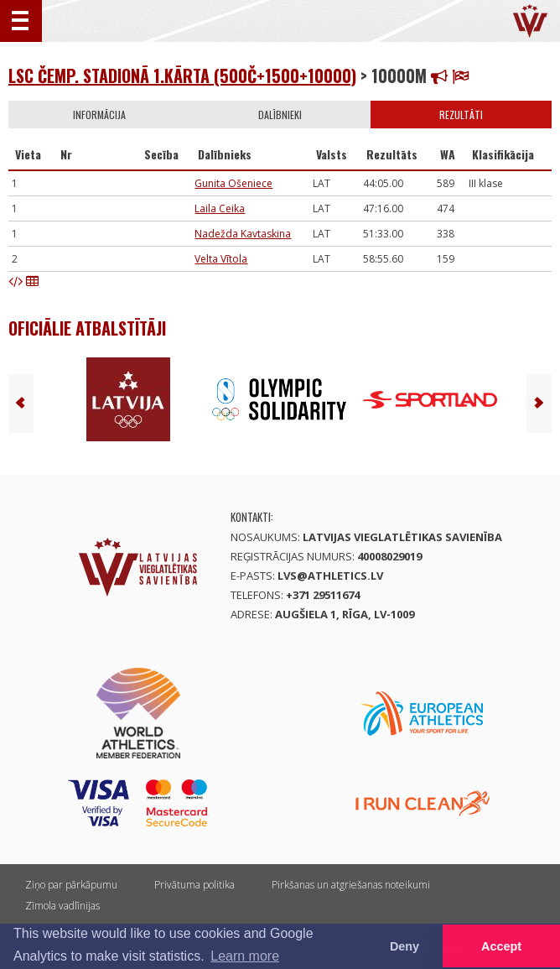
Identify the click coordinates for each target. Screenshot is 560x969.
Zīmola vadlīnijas (62, 906)
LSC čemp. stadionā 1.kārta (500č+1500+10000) (182, 76)
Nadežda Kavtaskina (243, 234)
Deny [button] (404, 946)
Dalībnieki (280, 115)
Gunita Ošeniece (233, 183)
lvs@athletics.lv (330, 576)
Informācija (99, 115)
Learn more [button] (245, 956)
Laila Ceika (220, 208)
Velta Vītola (221, 259)
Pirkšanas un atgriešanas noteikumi (351, 885)
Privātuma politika (194, 885)
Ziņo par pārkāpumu (71, 885)
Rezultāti (461, 115)
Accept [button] (501, 946)
